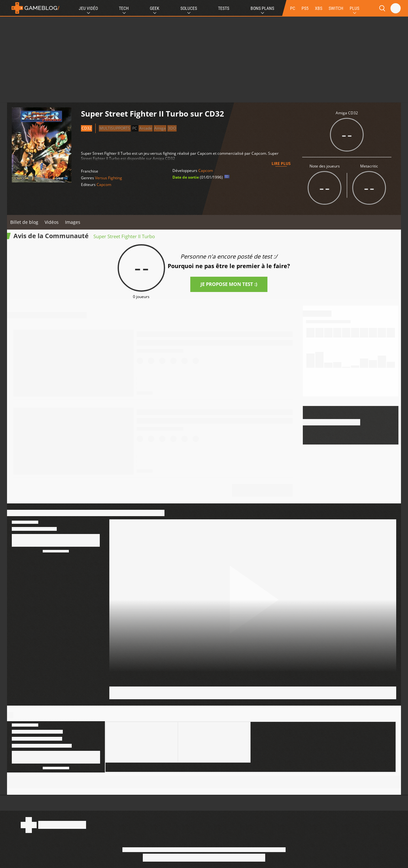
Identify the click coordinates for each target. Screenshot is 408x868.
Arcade (146, 128)
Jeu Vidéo (88, 8)
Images (73, 222)
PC (293, 8)
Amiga (160, 128)
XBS (319, 8)
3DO (172, 128)
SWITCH (336, 8)
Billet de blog (24, 222)
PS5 (305, 8)
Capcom (104, 185)
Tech (124, 8)
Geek (155, 8)
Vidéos (52, 222)
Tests (224, 8)
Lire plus (281, 164)
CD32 (87, 128)
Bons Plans (262, 8)
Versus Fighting (109, 178)
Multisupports (115, 128)
